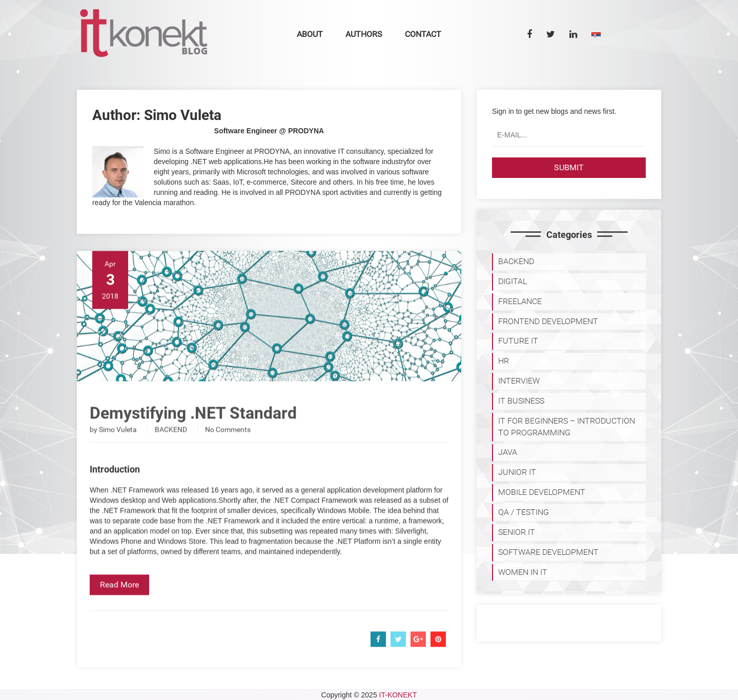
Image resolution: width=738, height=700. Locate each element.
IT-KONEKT (398, 695)
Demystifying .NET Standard (193, 428)
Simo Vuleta (118, 444)
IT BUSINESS (521, 401)
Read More (119, 599)
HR (504, 361)
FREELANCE (520, 301)
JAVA (508, 452)
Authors (364, 34)
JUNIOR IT (517, 472)
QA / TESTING (524, 512)
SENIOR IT (517, 532)
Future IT (518, 341)
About (310, 34)
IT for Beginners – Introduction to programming (567, 427)
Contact (423, 34)
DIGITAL (512, 281)
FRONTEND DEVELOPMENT (548, 321)
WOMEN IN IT (523, 572)
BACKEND (171, 444)
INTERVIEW (519, 381)
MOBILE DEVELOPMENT (542, 492)
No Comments (228, 444)
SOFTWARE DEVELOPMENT (548, 552)
